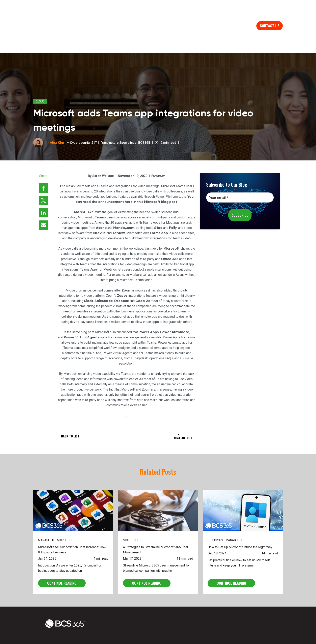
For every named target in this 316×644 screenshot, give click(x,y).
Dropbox (122, 280)
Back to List (70, 416)
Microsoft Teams (92, 197)
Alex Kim (57, 122)
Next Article (183, 416)
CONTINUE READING (62, 563)
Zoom (127, 270)
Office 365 (170, 238)
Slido (158, 207)
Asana (101, 207)
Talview (119, 212)
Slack (88, 280)
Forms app (159, 212)
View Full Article (127, 396)
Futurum (158, 155)
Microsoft (172, 228)
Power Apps (149, 311)
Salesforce (104, 280)
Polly (173, 207)
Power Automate (175, 311)
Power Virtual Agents (82, 316)
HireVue (99, 212)
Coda (140, 280)
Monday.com (124, 207)
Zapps (122, 275)
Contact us (270, 16)
